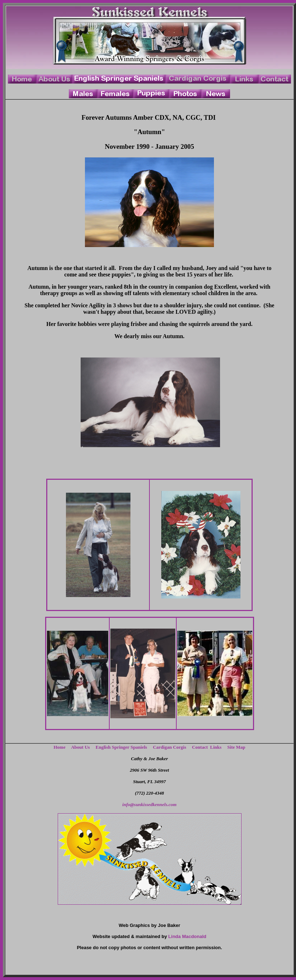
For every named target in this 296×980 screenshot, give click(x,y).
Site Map (236, 747)
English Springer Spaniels (121, 747)
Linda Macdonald (187, 936)
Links (218, 747)
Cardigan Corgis (170, 747)
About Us (80, 747)
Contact (200, 747)
